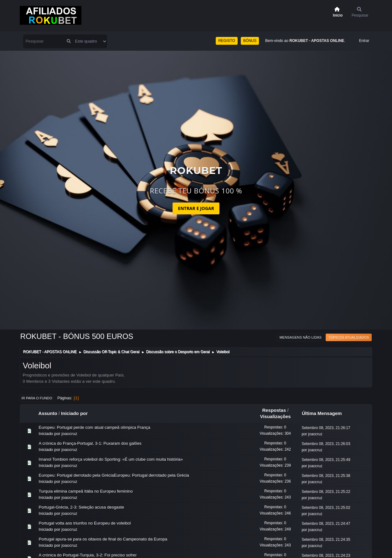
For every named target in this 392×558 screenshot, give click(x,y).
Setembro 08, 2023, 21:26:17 (326, 428)
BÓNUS (250, 41)
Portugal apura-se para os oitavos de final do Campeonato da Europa (103, 539)
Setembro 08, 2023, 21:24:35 (326, 540)
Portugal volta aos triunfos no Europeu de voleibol (85, 523)
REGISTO (227, 41)
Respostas (274, 410)
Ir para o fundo (37, 398)
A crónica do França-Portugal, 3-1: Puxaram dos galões (90, 443)
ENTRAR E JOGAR (196, 208)
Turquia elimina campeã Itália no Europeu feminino (86, 491)
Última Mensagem (325, 413)
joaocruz (69, 434)
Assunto (48, 413)
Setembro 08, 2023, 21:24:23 (326, 555)
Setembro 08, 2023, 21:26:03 (326, 444)
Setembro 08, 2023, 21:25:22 (326, 492)
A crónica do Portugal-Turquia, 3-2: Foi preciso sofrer (88, 555)
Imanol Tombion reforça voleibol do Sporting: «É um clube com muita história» (111, 459)
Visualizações (275, 416)
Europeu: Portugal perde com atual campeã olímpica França (95, 427)
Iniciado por (74, 413)
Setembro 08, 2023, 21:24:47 (326, 524)
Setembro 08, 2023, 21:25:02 (326, 508)
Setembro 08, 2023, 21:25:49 (326, 460)
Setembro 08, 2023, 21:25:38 (326, 476)
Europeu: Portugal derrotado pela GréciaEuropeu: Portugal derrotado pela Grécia (114, 475)
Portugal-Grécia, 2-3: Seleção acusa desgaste (82, 507)
